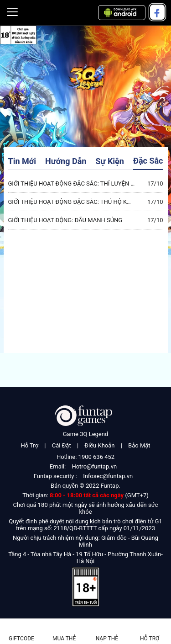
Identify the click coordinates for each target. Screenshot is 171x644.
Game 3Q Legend (86, 434)
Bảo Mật (139, 445)
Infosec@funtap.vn (108, 476)
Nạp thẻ (107, 639)
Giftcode (21, 639)
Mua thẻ (64, 639)
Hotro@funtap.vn (94, 466)
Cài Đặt (62, 445)
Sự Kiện (110, 161)
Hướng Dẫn (66, 161)
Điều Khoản (99, 445)
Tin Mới (22, 161)
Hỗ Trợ (29, 445)
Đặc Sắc (148, 161)
